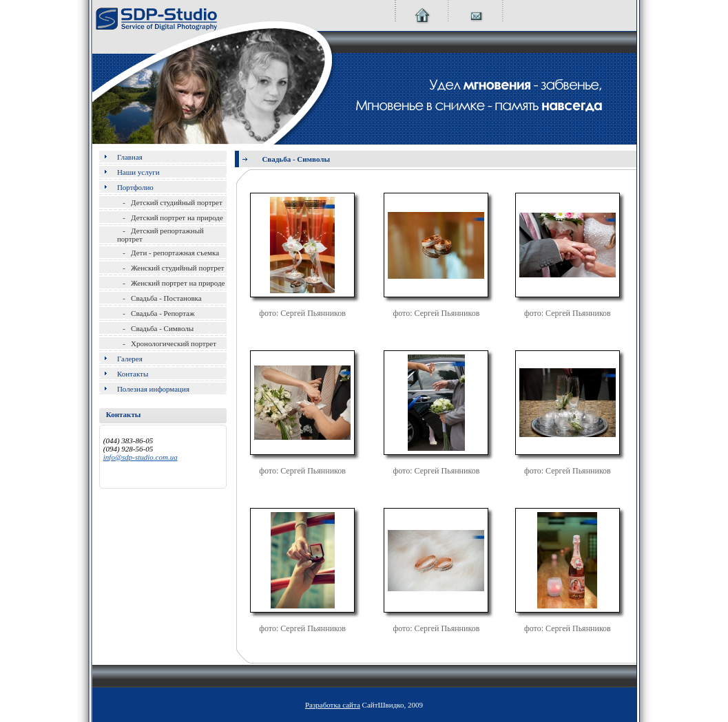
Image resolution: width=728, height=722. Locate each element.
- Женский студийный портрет (171, 268)
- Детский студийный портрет (170, 202)
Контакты (133, 374)
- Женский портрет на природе (171, 283)
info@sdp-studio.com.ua (141, 457)
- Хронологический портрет (167, 343)
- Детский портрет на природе (170, 217)
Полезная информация (153, 389)
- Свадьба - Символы (155, 328)
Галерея (130, 359)
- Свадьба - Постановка (159, 298)
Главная (130, 157)
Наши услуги (138, 172)
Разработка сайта (333, 705)
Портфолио (135, 187)
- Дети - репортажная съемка (168, 253)
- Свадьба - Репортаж (156, 313)
